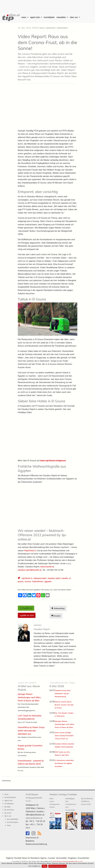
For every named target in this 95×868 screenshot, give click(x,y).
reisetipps (71, 804)
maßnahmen (38, 581)
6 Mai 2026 (62, 685)
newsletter (61, 17)
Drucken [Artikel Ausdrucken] (56, 616)
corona (28, 581)
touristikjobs (49, 17)
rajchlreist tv (27, 578)
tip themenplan (13, 822)
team (9, 825)
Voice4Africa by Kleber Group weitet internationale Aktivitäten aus (31, 731)
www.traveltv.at (47, 567)
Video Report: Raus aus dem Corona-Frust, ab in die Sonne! (47, 42)
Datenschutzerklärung (57, 866)
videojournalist (40, 578)
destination (63, 28)
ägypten (48, 581)
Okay (45, 866)
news (24, 17)
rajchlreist (51, 28)
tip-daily (7, 807)
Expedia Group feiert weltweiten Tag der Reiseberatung (63, 694)
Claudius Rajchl (42, 629)
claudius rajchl (54, 578)
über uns (74, 17)
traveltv (65, 578)
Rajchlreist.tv (30, 551)
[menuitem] (10, 17)
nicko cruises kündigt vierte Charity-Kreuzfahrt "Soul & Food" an (64, 736)
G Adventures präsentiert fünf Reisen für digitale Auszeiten (64, 763)
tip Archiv (8, 813)
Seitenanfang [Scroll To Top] (58, 608)
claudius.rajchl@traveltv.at (30, 570)
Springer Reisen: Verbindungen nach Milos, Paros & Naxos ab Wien (65, 724)
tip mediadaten (13, 819)
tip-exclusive (9, 810)
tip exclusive (87, 801)
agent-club (35, 17)
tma (54, 803)
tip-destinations (10, 797)
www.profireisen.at (34, 818)
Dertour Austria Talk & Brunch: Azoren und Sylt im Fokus (64, 705)
